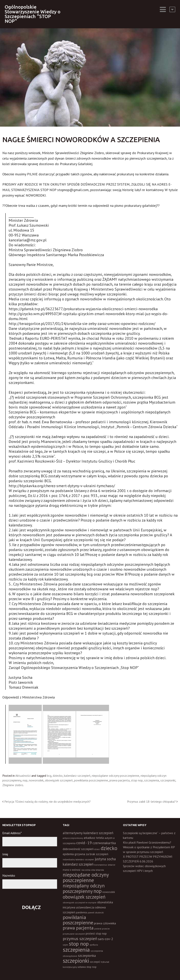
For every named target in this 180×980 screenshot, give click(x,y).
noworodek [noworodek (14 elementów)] (109, 892)
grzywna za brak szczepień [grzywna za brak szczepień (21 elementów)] (91, 854)
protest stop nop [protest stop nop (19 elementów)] (96, 934)
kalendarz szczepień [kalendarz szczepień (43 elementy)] (78, 864)
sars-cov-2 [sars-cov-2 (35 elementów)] (106, 939)
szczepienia (152, 780)
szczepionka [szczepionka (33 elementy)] (87, 956)
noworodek (36, 780)
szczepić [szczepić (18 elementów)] (95, 962)
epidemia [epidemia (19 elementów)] (68, 854)
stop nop (137, 780)
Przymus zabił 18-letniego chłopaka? (151, 801)
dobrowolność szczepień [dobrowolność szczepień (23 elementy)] (78, 849)
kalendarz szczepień (77, 776)
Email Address (12, 833)
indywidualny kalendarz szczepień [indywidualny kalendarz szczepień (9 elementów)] (78, 859)
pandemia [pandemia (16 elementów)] (81, 912)
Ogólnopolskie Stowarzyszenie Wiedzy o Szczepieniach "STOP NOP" (33, 14)
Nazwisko (9, 875)
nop (25, 780)
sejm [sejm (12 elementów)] (65, 945)
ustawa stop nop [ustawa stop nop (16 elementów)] (87, 967)
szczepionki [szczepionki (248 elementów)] (76, 961)
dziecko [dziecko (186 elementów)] (109, 848)
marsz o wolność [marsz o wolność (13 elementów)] (72, 870)
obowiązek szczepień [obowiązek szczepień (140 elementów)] (84, 897)
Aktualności (23, 776)
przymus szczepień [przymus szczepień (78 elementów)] (80, 939)
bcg (49, 776)
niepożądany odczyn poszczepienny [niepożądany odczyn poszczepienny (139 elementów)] (84, 888)
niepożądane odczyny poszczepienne (115, 776)
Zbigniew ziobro (13, 785)
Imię (5, 854)
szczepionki (168, 780)
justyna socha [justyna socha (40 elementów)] (105, 859)
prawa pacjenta (120, 780)
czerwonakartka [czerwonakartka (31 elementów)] (104, 843)
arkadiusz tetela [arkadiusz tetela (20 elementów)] (94, 838)
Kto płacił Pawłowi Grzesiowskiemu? (147, 842)
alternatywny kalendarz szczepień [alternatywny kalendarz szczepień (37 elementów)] (88, 833)
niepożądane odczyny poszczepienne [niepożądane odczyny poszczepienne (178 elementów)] (86, 877)
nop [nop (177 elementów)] (98, 891)
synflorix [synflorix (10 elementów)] (94, 945)
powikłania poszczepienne (91, 780)
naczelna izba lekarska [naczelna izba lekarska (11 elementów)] (93, 870)
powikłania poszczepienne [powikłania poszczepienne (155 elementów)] (78, 920)
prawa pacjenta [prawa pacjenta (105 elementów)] (78, 928)
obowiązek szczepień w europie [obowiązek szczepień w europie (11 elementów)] (80, 902)
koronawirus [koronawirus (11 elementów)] (101, 865)
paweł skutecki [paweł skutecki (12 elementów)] (96, 912)
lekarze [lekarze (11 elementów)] (112, 865)
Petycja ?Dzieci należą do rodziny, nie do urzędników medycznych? (47, 801)
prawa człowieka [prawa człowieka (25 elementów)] (105, 923)
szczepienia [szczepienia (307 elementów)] (76, 950)
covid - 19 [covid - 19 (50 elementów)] (84, 843)
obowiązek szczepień (59, 780)
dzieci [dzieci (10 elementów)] (97, 849)
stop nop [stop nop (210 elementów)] (79, 944)
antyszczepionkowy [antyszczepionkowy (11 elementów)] (73, 838)
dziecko (58, 776)
